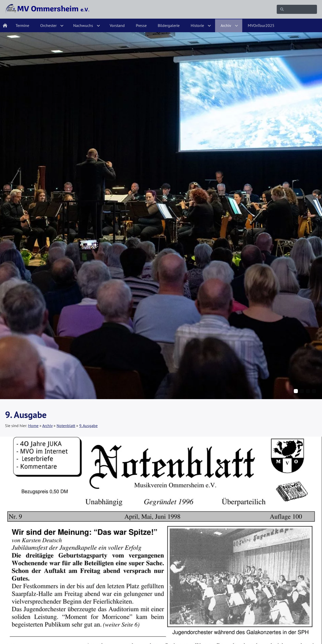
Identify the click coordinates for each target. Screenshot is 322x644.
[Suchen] (297, 9)
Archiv (47, 426)
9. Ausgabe (88, 426)
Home (33, 426)
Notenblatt (66, 426)
